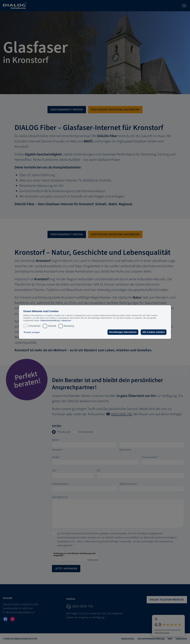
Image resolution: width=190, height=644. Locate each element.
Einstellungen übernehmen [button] (123, 332)
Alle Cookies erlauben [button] (153, 332)
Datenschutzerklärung (50, 321)
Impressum (66, 321)
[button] (32, 332)
